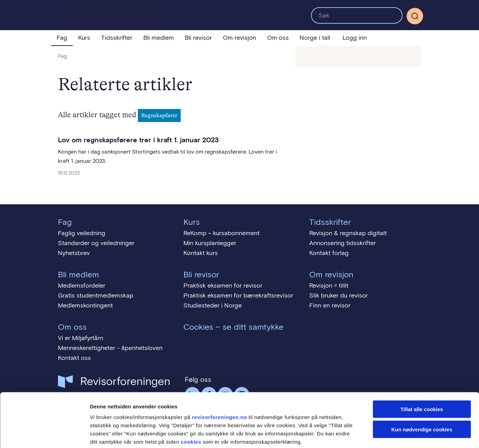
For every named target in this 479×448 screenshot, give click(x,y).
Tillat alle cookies (422, 374)
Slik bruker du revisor (339, 295)
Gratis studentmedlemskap (96, 295)
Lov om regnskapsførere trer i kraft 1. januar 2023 (138, 140)
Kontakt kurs (201, 253)
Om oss (278, 38)
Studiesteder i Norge (213, 305)
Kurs (84, 38)
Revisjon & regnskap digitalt (348, 233)
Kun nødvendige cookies (422, 394)
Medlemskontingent (85, 305)
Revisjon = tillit (329, 286)
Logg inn (355, 38)
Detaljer (365, 434)
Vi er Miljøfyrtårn (81, 338)
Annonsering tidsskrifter (343, 243)
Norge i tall (315, 38)
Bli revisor (198, 38)
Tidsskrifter (117, 38)
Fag (62, 38)
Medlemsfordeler (82, 286)
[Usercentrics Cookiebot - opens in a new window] (44, 435)
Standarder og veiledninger (96, 243)
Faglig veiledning (82, 233)
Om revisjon (240, 38)
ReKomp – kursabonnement (221, 233)
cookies (191, 407)
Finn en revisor (330, 305)
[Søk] (415, 16)
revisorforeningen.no (219, 382)
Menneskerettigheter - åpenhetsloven (110, 348)
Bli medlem (159, 38)
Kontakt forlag (329, 253)
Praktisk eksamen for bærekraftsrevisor (238, 295)
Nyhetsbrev (74, 253)
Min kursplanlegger (210, 243)
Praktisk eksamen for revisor (223, 286)
